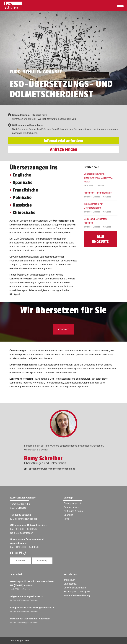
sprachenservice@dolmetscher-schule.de (52, 469)
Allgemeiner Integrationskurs (98, 193)
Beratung (42, 561)
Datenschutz (70, 584)
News (66, 519)
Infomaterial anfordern (64, 141)
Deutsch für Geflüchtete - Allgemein (96, 221)
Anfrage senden (64, 149)
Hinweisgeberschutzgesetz (77, 592)
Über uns (68, 515)
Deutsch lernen (71, 507)
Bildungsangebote (73, 503)
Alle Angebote (100, 239)
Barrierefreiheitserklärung (77, 595)
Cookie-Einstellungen (75, 588)
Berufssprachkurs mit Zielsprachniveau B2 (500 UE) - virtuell (99, 178)
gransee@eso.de (28, 519)
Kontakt (64, 329)
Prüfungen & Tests (73, 511)
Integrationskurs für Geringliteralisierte (93, 206)
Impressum (69, 580)
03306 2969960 (23, 515)
